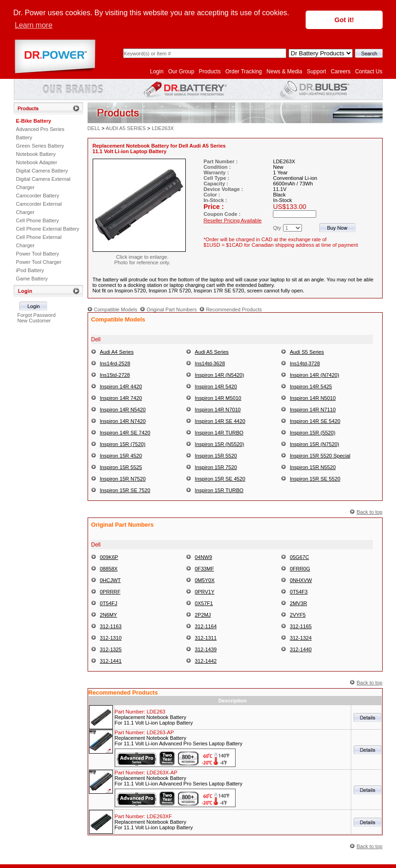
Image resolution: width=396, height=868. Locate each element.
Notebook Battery (36, 154)
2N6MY (109, 614)
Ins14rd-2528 (115, 363)
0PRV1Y (205, 591)
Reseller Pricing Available (233, 220)
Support (316, 71)
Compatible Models (116, 309)
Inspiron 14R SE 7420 (125, 432)
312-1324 (301, 637)
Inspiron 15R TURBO (219, 490)
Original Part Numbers (172, 309)
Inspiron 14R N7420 (123, 421)
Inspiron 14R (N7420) (315, 375)
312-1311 (206, 637)
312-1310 (111, 637)
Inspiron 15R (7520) (123, 444)
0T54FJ (109, 603)
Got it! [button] (344, 20)
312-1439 (206, 649)
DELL (94, 128)
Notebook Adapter (37, 162)
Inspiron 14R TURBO (219, 432)
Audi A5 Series (212, 351)
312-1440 (301, 649)
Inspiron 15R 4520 (121, 455)
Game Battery (32, 278)
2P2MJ (203, 614)
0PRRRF (110, 591)
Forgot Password (36, 315)
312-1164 (206, 626)
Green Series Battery (40, 145)
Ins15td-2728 (115, 375)
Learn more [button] (34, 25)
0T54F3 (299, 591)
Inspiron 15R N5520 (313, 467)
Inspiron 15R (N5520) (220, 444)
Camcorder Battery (38, 195)
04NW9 (204, 557)
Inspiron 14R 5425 (311, 386)
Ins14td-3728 (305, 363)
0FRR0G (300, 568)
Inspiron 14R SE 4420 (220, 421)
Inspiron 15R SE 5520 (315, 478)
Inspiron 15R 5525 (121, 467)
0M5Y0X (205, 580)
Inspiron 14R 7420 (121, 398)
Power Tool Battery (38, 253)
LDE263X (163, 128)
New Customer (34, 320)
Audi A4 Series (117, 351)
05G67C (300, 557)
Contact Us (369, 71)
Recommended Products (234, 309)
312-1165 (301, 626)
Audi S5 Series (307, 351)
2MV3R (298, 603)
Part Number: (140, 711)
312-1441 (111, 660)
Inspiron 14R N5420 (123, 409)
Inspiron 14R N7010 (218, 409)
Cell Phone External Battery (48, 228)
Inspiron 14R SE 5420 (315, 421)
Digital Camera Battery (42, 170)
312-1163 (111, 626)
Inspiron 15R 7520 (216, 467)
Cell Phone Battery (38, 220)
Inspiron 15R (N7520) (315, 444)
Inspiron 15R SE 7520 (125, 490)
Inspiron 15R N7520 (123, 478)
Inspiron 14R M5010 (218, 398)
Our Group (181, 71)
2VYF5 (298, 614)
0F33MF (205, 568)
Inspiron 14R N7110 (313, 409)
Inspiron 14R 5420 (216, 386)
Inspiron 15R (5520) (313, 432)
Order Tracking (244, 71)
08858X (109, 568)
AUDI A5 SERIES (126, 128)
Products (210, 71)
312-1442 (206, 660)
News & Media (284, 71)
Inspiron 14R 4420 (121, 386)
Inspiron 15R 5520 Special (320, 455)
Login (157, 71)
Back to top (370, 511)
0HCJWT (110, 580)
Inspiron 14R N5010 (313, 398)
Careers (340, 71)
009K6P (109, 557)
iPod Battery (30, 270)
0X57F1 (204, 603)
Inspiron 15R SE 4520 (220, 478)
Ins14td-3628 (210, 363)
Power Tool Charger (39, 262)
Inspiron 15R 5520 (216, 455)
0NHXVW (301, 580)
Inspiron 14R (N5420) (220, 375)
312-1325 (111, 649)
